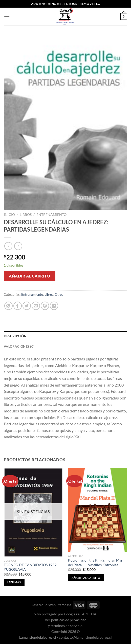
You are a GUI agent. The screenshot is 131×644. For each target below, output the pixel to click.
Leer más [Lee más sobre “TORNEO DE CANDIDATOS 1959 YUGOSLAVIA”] (14, 582)
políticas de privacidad (69, 620)
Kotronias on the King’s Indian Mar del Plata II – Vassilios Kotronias (95, 563)
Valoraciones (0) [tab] (19, 346)
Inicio (9, 215)
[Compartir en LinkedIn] (54, 306)
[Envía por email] (36, 306)
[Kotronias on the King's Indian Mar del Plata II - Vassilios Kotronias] (98, 510)
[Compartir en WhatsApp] (8, 306)
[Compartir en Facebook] (18, 306)
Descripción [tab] (15, 336)
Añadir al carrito (29, 276)
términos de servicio (67, 626)
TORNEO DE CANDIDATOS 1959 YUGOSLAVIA (30, 567)
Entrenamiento (51, 215)
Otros (59, 294)
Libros (26, 215)
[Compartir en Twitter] (27, 306)
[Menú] (7, 16)
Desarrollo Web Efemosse (51, 605)
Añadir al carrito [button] (86, 578)
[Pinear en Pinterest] (45, 306)
